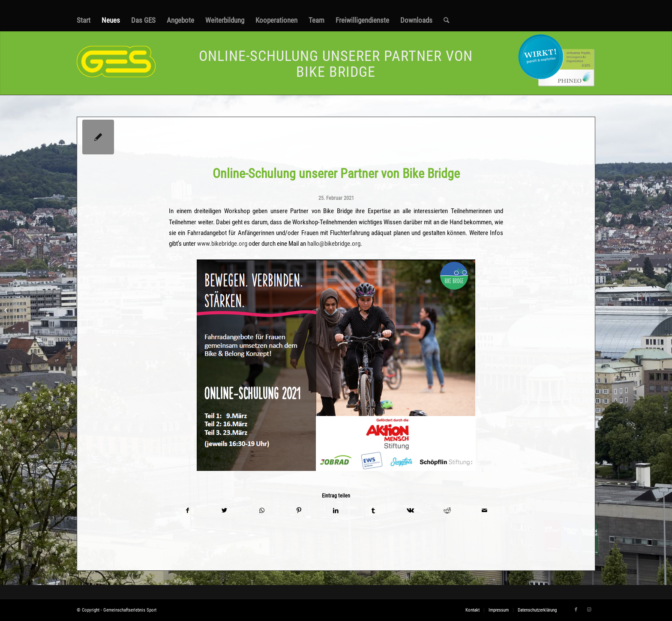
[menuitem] (84, 20)
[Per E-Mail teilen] (484, 511)
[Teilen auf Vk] (410, 511)
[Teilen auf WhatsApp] (262, 511)
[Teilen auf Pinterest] (299, 511)
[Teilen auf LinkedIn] (336, 511)
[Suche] (446, 20)
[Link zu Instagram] (589, 610)
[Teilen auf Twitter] (225, 511)
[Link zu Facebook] (576, 610)
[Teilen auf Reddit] (448, 511)
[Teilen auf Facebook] (187, 511)
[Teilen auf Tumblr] (373, 511)
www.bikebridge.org (222, 244)
